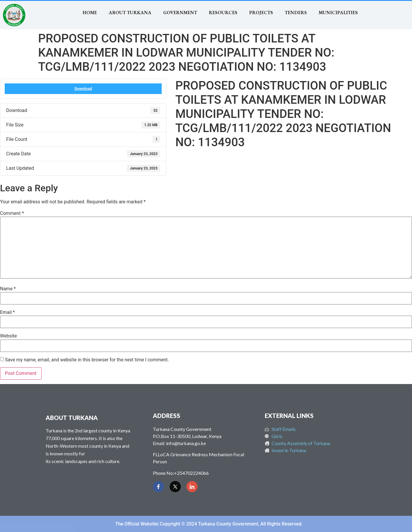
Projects (261, 13)
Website (8, 336)
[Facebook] (158, 487)
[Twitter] (175, 487)
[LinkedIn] (192, 487)
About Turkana (130, 13)
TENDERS (296, 13)
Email (7, 312)
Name (8, 289)
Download (83, 89)
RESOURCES (223, 13)
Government (180, 13)
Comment (12, 213)
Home (90, 13)
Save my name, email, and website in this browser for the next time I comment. (87, 360)
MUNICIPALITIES (338, 13)
